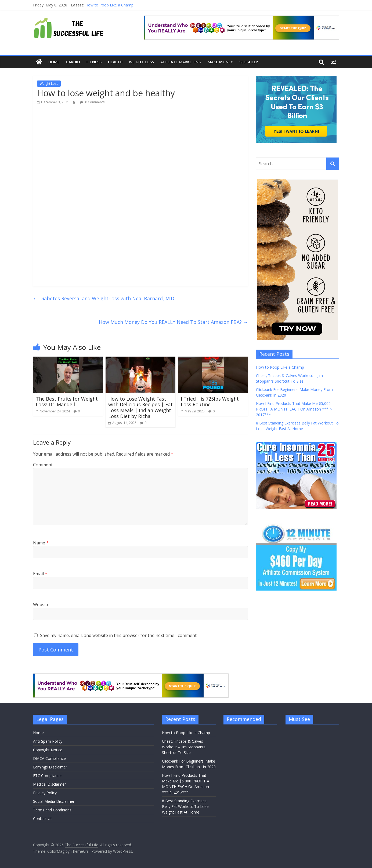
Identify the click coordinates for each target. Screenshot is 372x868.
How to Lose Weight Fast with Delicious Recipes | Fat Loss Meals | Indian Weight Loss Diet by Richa (140, 407)
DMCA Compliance (49, 758)
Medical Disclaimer (49, 784)
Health (115, 62)
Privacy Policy (45, 793)
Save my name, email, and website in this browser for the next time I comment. (119, 635)
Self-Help (249, 62)
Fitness (94, 62)
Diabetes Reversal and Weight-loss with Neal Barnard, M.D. (104, 298)
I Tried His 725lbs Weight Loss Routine (210, 402)
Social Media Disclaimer (54, 801)
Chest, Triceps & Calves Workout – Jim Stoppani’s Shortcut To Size (184, 747)
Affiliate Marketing (181, 62)
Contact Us (43, 818)
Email (40, 574)
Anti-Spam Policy (48, 741)
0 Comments (92, 102)
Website (41, 605)
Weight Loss (141, 62)
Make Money (220, 62)
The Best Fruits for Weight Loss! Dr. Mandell (67, 402)
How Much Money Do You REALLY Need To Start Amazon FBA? (173, 322)
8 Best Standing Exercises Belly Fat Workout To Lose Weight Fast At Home (185, 806)
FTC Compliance (47, 776)
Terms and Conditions (52, 810)
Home (54, 62)
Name (41, 543)
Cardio (73, 62)
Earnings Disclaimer (50, 767)
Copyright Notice (48, 750)
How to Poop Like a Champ (109, 5)
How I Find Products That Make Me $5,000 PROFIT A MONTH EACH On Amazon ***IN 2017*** (294, 409)
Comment (43, 465)
